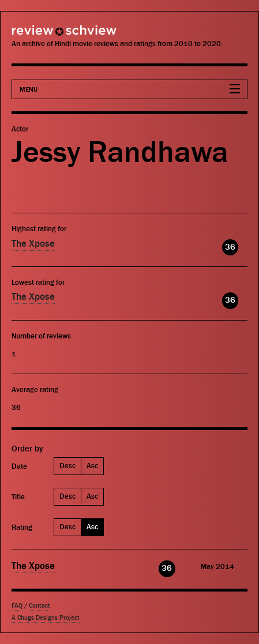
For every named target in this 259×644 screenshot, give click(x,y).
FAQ (17, 606)
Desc (67, 466)
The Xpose (33, 244)
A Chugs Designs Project (46, 618)
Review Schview (43, 35)
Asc (92, 466)
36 (230, 247)
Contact (40, 606)
